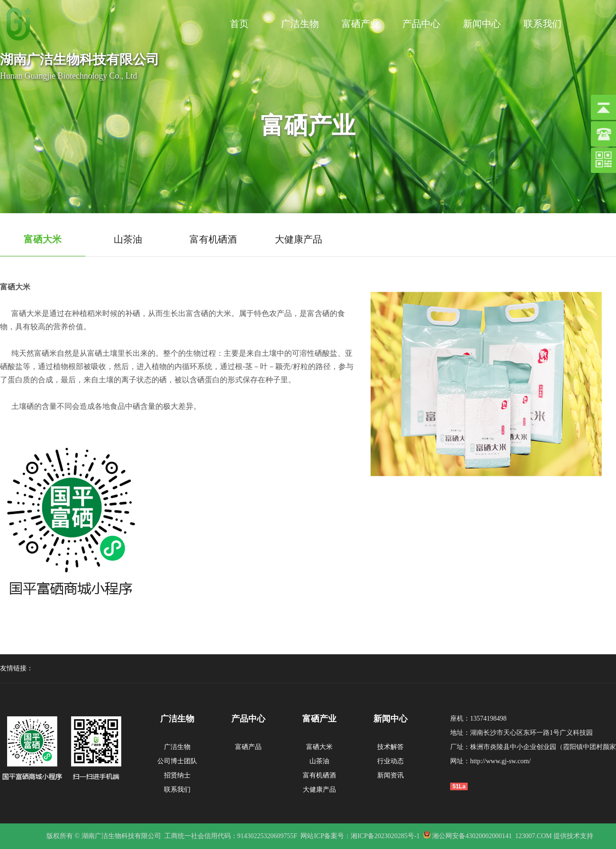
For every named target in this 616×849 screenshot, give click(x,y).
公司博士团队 (177, 761)
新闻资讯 (390, 775)
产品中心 (421, 24)
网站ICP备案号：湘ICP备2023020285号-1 (360, 836)
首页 (239, 24)
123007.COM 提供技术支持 (554, 836)
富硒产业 (361, 24)
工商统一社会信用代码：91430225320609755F (231, 836)
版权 (53, 836)
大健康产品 (319, 790)
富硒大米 (319, 747)
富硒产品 (248, 747)
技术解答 (390, 747)
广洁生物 (300, 24)
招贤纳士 (177, 775)
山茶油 (319, 761)
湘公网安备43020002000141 (471, 836)
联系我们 (543, 24)
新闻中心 (482, 24)
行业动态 (390, 761)
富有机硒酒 (319, 775)
